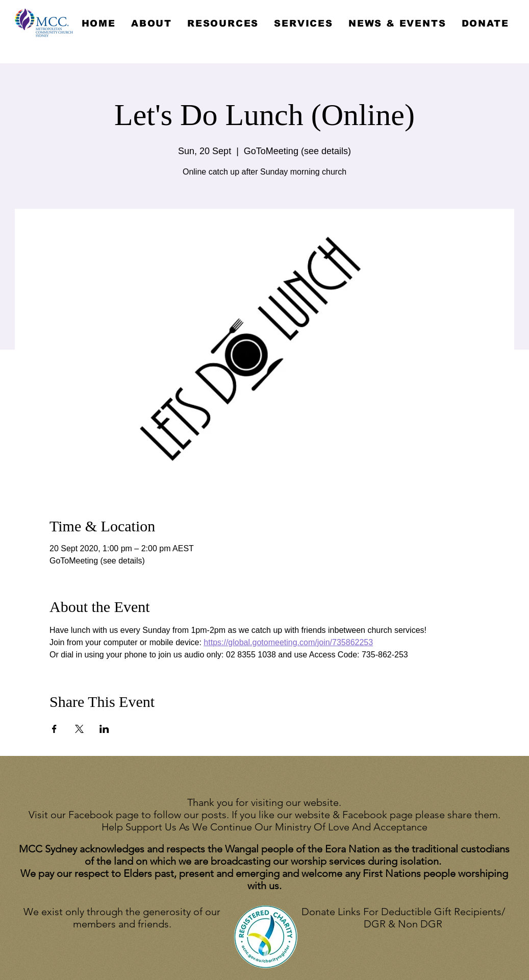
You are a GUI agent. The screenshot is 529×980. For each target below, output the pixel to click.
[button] (152, 23)
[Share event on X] (79, 729)
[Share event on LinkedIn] (104, 729)
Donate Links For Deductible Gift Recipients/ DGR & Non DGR (403, 918)
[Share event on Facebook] (54, 729)
